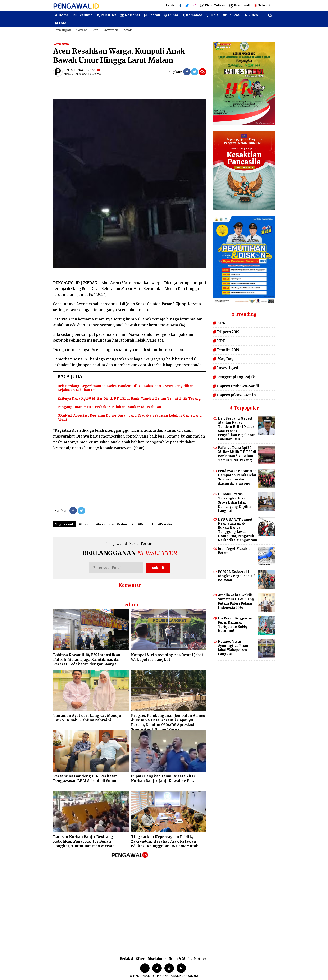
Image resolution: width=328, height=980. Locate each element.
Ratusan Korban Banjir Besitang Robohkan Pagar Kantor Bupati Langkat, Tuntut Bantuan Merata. (84, 841)
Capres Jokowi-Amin (234, 395)
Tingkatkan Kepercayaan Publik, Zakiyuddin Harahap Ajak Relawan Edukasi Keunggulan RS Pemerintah (165, 841)
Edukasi (232, 15)
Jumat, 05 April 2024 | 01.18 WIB (83, 74)
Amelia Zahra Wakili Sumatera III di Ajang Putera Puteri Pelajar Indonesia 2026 (236, 601)
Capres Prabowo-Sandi (236, 386)
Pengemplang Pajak (234, 377)
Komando (192, 15)
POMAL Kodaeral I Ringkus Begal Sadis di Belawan (237, 576)
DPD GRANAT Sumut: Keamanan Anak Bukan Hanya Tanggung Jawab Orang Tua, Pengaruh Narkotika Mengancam (238, 530)
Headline (83, 15)
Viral (96, 30)
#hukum (85, 524)
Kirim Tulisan (213, 5)
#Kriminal (145, 524)
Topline (82, 30)
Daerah (152, 15)
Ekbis (212, 15)
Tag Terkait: (65, 524)
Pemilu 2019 (226, 350)
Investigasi (63, 30)
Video (251, 15)
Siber (140, 959)
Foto (61, 23)
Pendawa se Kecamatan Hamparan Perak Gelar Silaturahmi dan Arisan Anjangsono (237, 477)
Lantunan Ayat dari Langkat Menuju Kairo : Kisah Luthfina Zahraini (87, 718)
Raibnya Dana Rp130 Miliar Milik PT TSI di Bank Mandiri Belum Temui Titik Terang (129, 399)
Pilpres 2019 (226, 332)
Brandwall (239, 5)
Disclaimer (157, 959)
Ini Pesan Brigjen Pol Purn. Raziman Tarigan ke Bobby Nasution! (236, 625)
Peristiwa (106, 15)
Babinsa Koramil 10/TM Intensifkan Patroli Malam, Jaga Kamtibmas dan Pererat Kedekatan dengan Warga (87, 660)
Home (62, 15)
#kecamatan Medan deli (115, 524)
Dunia (171, 15)
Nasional (130, 15)
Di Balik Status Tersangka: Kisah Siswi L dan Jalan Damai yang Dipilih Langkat (234, 502)
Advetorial (112, 30)
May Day (223, 359)
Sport (128, 30)
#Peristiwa (166, 524)
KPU (219, 341)
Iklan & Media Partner (187, 959)
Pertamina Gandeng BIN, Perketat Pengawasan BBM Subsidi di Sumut (85, 778)
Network (262, 5)
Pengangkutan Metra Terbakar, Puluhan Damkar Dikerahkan (109, 407)
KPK (219, 323)
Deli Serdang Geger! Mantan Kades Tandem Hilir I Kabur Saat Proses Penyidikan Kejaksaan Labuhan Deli (237, 429)
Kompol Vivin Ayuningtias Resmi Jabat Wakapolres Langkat (167, 657)
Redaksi (127, 959)
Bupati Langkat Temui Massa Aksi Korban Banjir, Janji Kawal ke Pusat (164, 778)
